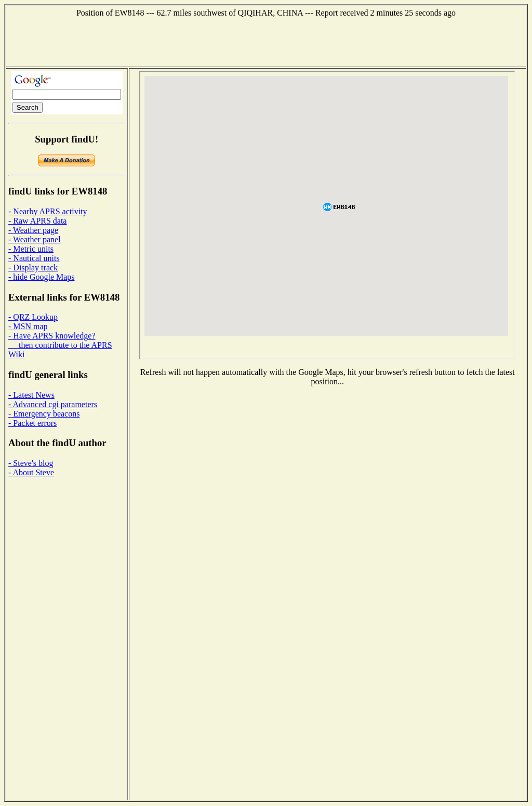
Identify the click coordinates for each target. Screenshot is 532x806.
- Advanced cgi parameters (53, 404)
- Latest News (31, 395)
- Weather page (33, 230)
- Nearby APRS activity (48, 211)
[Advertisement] (266, 41)
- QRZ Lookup (33, 317)
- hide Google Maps (42, 277)
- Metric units (31, 249)
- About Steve (31, 472)
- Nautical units (34, 258)
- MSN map (28, 326)
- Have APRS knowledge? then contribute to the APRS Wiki (60, 345)
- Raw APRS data (37, 221)
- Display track (33, 268)
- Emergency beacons (44, 414)
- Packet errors (32, 423)
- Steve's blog (31, 463)
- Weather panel (35, 239)
